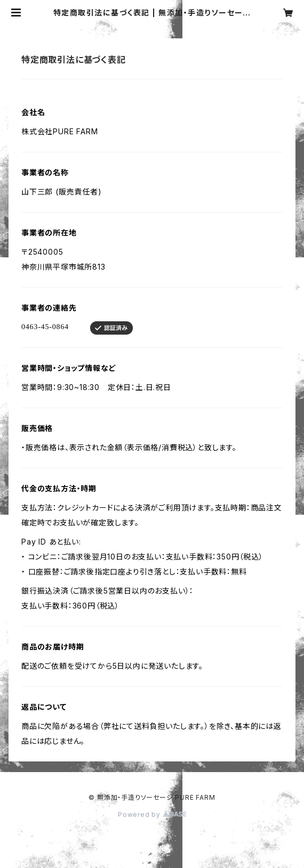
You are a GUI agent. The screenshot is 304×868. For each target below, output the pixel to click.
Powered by (152, 814)
